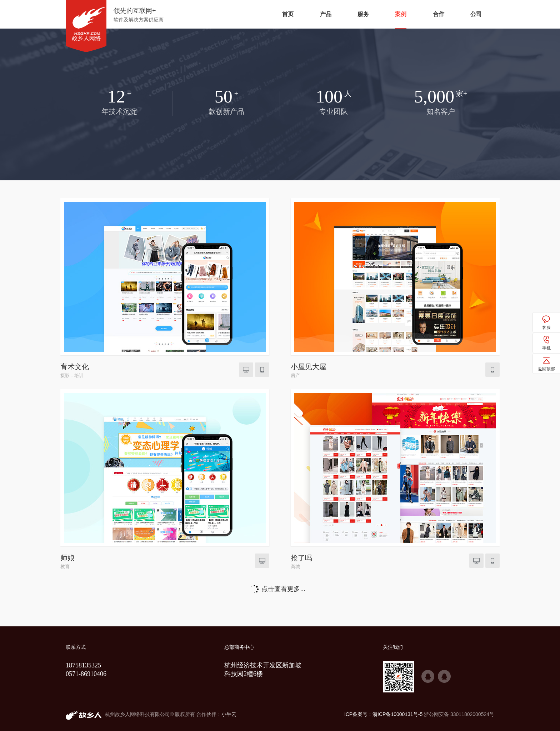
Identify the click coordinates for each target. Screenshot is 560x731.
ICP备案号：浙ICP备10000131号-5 (383, 714)
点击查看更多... (283, 589)
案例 (401, 14)
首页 (288, 14)
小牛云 (229, 714)
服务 (363, 14)
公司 (476, 14)
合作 (439, 14)
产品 (326, 14)
